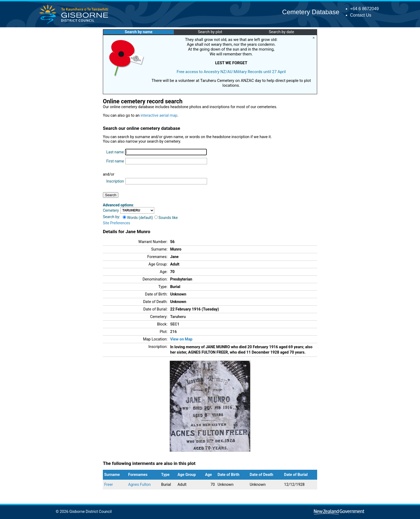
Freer (109, 485)
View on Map (181, 339)
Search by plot (210, 32)
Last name (115, 152)
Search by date (281, 32)
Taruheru (178, 317)
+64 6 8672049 (364, 9)
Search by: (111, 217)
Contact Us (361, 15)
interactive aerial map (159, 115)
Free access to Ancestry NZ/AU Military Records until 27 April (231, 72)
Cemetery (111, 210)
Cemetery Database (311, 12)
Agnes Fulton (139, 485)
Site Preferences (117, 223)
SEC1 (175, 324)
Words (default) (138, 218)
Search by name (139, 32)
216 (173, 332)
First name (115, 161)
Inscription (115, 181)
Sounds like (166, 218)
